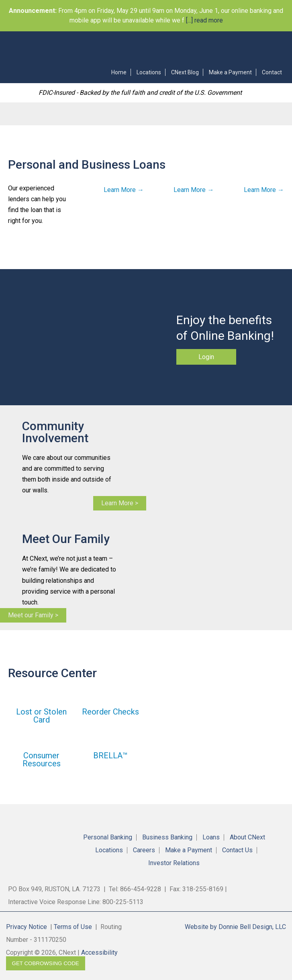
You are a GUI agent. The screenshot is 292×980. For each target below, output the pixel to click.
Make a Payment (230, 72)
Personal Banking (108, 837)
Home (119, 72)
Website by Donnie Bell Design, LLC (235, 927)
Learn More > (120, 503)
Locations (149, 72)
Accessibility (99, 952)
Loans (211, 837)
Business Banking (167, 837)
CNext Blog (185, 72)
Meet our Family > (33, 615)
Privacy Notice (27, 927)
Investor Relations (174, 863)
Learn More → (124, 190)
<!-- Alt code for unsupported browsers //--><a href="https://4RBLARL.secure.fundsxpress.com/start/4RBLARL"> (153, 46)
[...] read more (204, 20)
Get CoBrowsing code (46, 963)
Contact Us (237, 850)
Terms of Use (73, 927)
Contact (272, 72)
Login (206, 357)
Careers (144, 850)
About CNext (247, 837)
